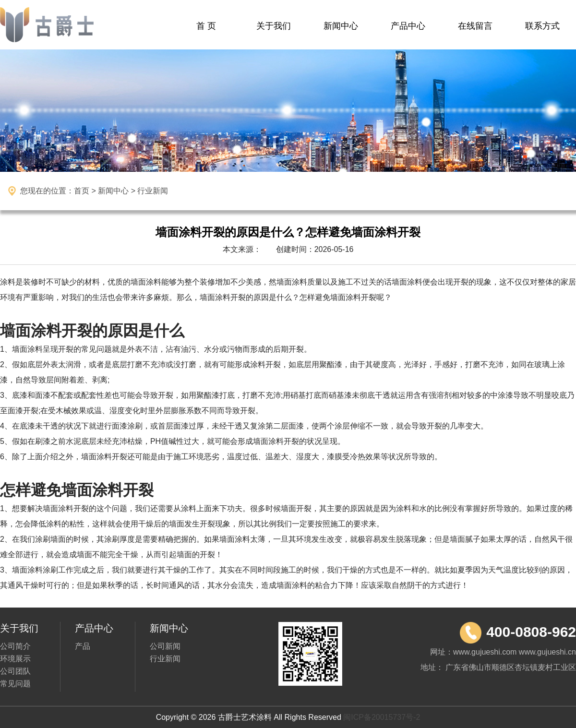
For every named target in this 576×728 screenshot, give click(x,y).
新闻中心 (341, 26)
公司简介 (15, 646)
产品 (83, 646)
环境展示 (15, 659)
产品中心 (408, 26)
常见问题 (15, 684)
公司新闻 (165, 646)
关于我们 (274, 26)
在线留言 (475, 26)
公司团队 (15, 671)
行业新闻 (165, 659)
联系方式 (542, 26)
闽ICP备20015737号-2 (382, 717)
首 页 (206, 26)
